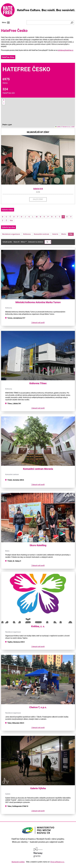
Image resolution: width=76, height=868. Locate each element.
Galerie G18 (38, 189)
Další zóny (38, 199)
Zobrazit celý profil (38, 323)
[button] (4, 100)
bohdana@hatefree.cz (66, 50)
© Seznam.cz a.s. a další (68, 127)
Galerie (55, 234)
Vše (11, 221)
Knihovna (27, 234)
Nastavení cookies (18, 862)
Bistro (64, 234)
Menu (6, 23)
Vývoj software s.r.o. (57, 862)
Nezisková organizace (11, 234)
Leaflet (58, 127)
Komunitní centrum (42, 234)
